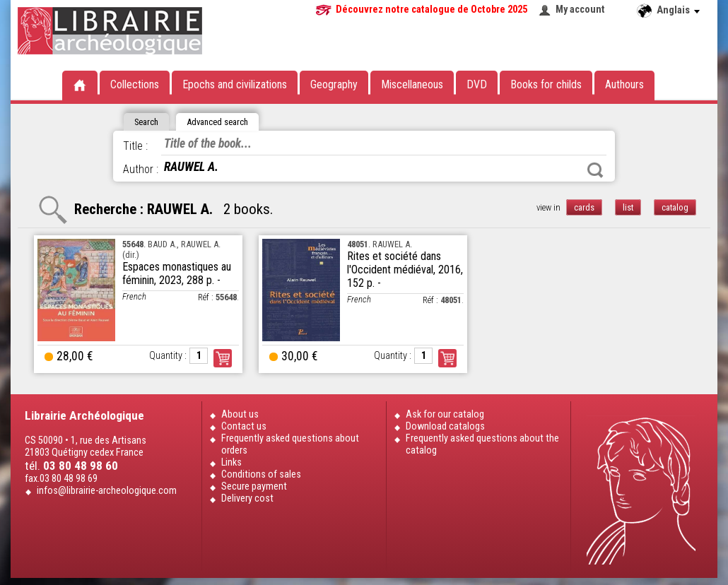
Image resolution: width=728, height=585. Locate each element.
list (628, 207)
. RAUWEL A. (380, 244)
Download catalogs (445, 426)
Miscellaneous (412, 84)
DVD (477, 84)
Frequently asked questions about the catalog (482, 444)
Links (231, 462)
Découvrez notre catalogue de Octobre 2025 (431, 10)
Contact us (244, 426)
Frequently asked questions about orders (290, 444)
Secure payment (254, 486)
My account (580, 10)
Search (595, 170)
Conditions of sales (261, 474)
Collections (135, 84)
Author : (141, 169)
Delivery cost (247, 498)
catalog (675, 207)
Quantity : (168, 356)
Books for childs (546, 84)
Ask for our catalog (445, 414)
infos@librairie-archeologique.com (107, 491)
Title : (135, 146)
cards (584, 207)
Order (223, 358)
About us (240, 414)
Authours (624, 84)
